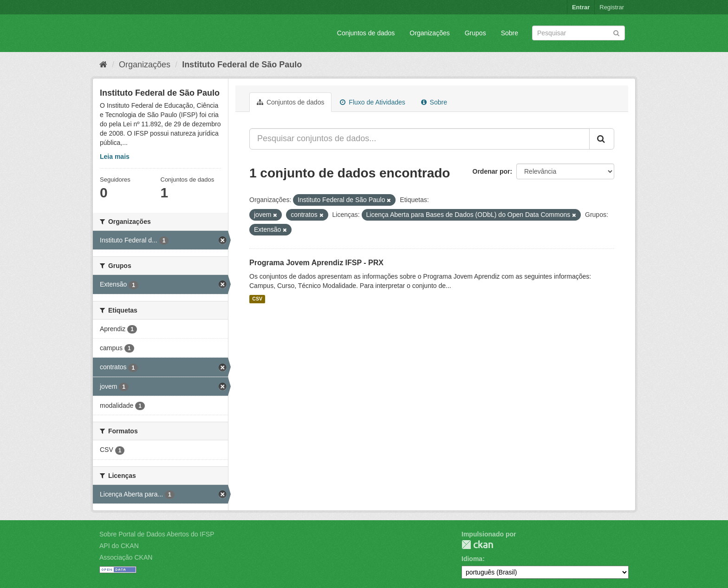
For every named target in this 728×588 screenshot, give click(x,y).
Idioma (472, 559)
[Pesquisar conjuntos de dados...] (419, 139)
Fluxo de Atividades (372, 102)
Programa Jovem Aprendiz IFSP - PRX (316, 263)
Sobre (510, 33)
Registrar (612, 7)
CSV (257, 299)
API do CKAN (119, 546)
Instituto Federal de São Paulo (242, 65)
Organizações (429, 33)
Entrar (581, 7)
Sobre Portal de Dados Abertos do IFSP (157, 534)
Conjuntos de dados (366, 33)
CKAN (477, 545)
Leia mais (115, 157)
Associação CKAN (126, 557)
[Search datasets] (578, 33)
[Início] (103, 65)
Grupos (475, 33)
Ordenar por (491, 171)
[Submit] (616, 32)
